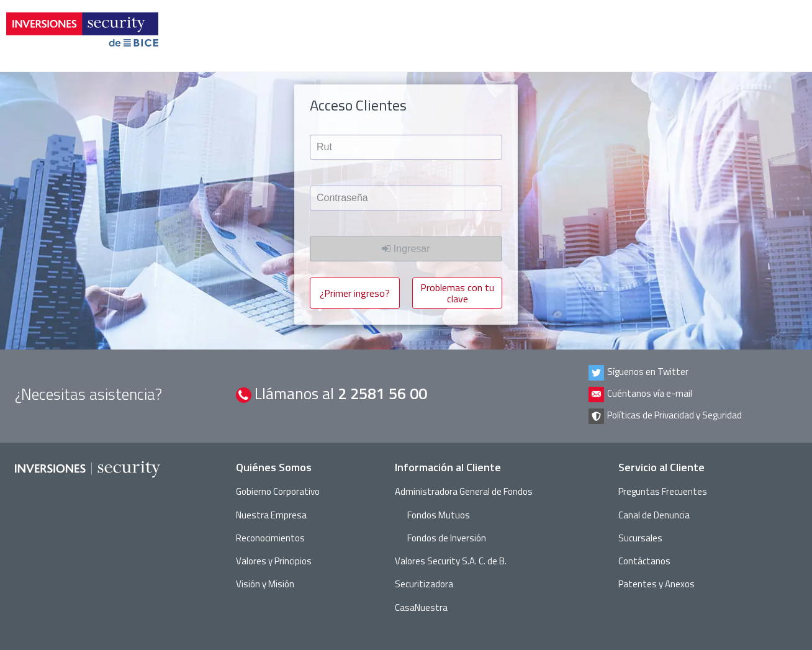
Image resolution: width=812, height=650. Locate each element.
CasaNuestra (421, 607)
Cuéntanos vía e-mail (640, 395)
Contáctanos (644, 561)
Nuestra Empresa (271, 515)
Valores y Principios (274, 561)
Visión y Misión (265, 584)
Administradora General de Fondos (464, 491)
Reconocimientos (270, 538)
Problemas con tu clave (457, 293)
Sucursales (640, 538)
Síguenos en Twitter (638, 373)
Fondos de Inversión (447, 538)
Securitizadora (424, 584)
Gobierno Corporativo (278, 491)
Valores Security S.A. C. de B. (451, 561)
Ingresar (406, 249)
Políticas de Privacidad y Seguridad (665, 416)
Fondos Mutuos (439, 515)
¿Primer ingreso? (355, 293)
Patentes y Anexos (656, 584)
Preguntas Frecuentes (663, 491)
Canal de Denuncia (654, 515)
